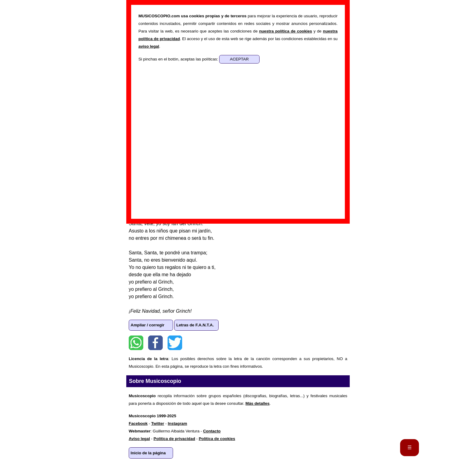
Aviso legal (139, 439)
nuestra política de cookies (285, 31)
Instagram (178, 423)
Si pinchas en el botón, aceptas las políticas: (179, 59)
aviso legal (149, 46)
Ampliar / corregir (147, 325)
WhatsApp (136, 343)
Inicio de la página (148, 453)
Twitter (175, 343)
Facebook (155, 343)
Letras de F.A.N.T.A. (195, 325)
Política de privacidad (174, 439)
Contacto (212, 431)
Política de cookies (217, 439)
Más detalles (258, 403)
